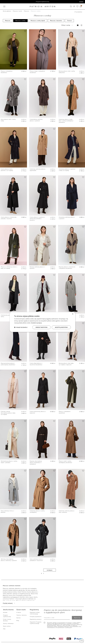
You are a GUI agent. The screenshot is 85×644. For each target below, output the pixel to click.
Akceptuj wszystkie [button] (61, 327)
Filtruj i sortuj (67, 25)
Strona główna (7, 11)
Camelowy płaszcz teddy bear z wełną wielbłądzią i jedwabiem (66, 121)
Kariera (19, 618)
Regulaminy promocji (36, 619)
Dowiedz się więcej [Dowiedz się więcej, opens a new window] (36, 323)
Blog (18, 620)
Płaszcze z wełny (20, 21)
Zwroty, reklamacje (8, 623)
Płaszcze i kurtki (17, 11)
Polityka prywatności (36, 617)
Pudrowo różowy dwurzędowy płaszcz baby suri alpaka (8, 413)
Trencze (69, 21)
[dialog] (42, 322)
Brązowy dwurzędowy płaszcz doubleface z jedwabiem (36, 463)
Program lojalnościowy (43, 2)
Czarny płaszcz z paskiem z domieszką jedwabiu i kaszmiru (37, 219)
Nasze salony (7, 626)
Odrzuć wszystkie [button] (42, 327)
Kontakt (5, 612)
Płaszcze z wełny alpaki (38, 21)
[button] (82, 641)
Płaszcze (27, 11)
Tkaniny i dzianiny (22, 615)
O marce (19, 612)
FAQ (4, 629)
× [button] (73, 314)
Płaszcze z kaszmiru (56, 21)
